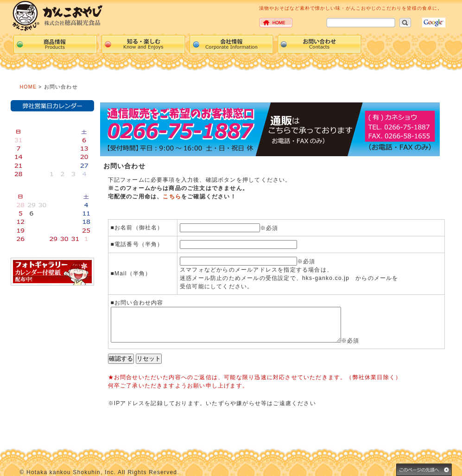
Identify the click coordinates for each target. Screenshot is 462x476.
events (143, 44)
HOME (28, 87)
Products (55, 44)
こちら (172, 197)
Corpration (231, 44)
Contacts (319, 44)
